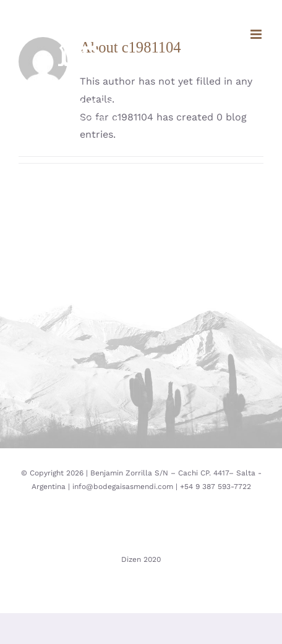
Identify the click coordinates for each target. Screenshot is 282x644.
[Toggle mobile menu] (257, 34)
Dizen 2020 (141, 559)
